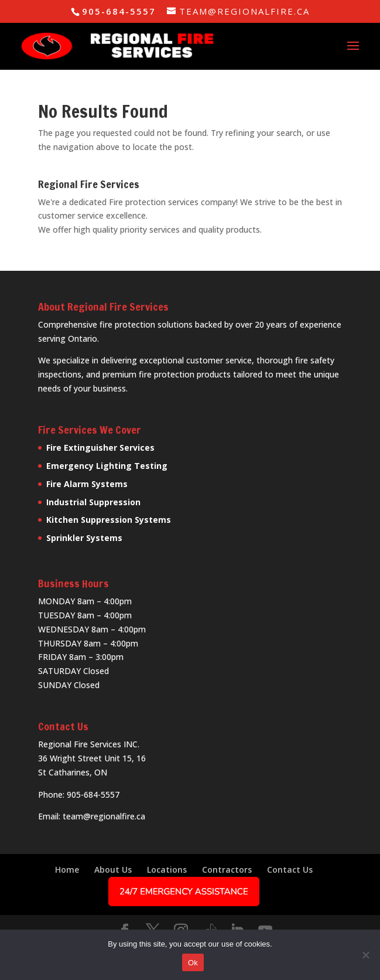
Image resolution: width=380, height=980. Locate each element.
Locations (167, 870)
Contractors (227, 870)
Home (67, 870)
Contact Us (290, 870)
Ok (193, 963)
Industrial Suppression (93, 502)
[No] (365, 955)
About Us (113, 870)
